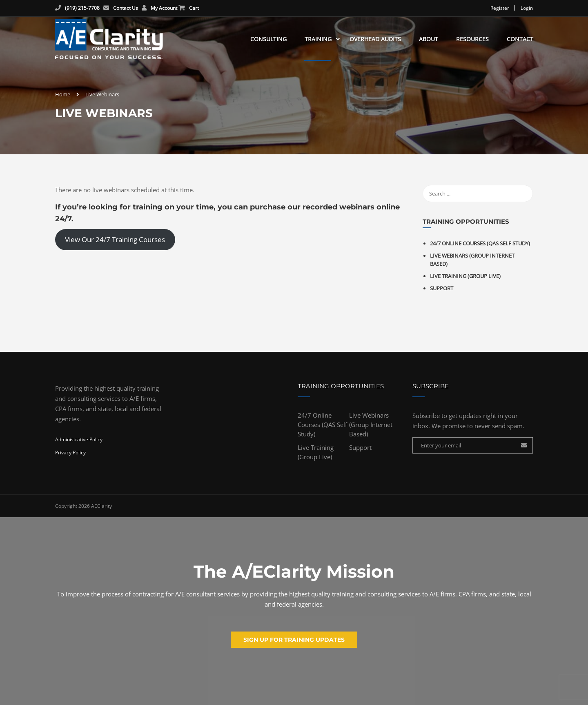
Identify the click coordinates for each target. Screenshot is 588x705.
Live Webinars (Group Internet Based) (371, 429)
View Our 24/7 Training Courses (115, 244)
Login (527, 8)
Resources (472, 41)
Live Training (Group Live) (465, 280)
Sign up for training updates (294, 640)
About (428, 41)
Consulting (268, 41)
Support (442, 292)
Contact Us (126, 8)
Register (500, 8)
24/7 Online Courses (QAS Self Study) (480, 247)
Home (63, 98)
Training (318, 41)
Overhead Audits (375, 41)
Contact (520, 41)
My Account (164, 8)
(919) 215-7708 (82, 8)
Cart (194, 8)
